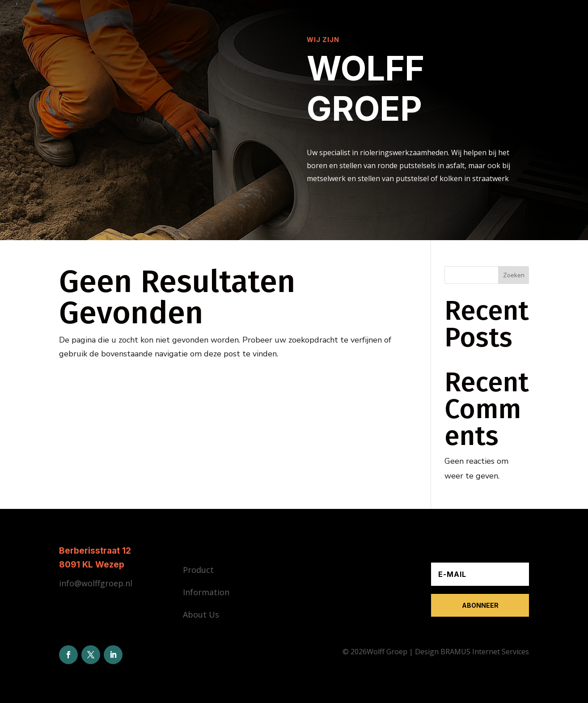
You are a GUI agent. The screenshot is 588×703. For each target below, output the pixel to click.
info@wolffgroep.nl (96, 583)
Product (198, 570)
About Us (201, 614)
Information (206, 592)
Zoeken (514, 275)
